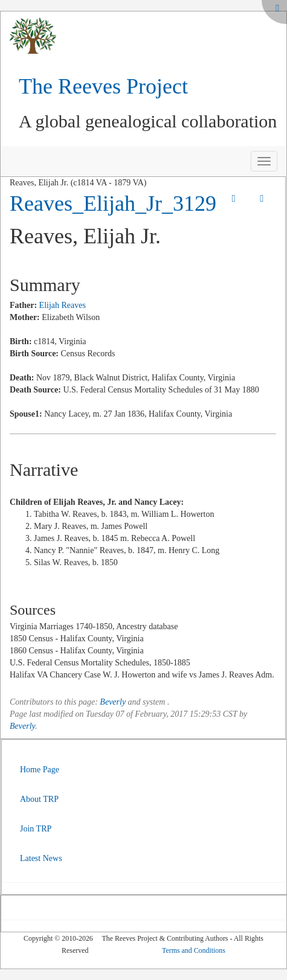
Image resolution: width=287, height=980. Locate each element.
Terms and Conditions (194, 950)
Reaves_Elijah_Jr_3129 (113, 203)
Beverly (113, 702)
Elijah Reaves (63, 305)
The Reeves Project (103, 86)
